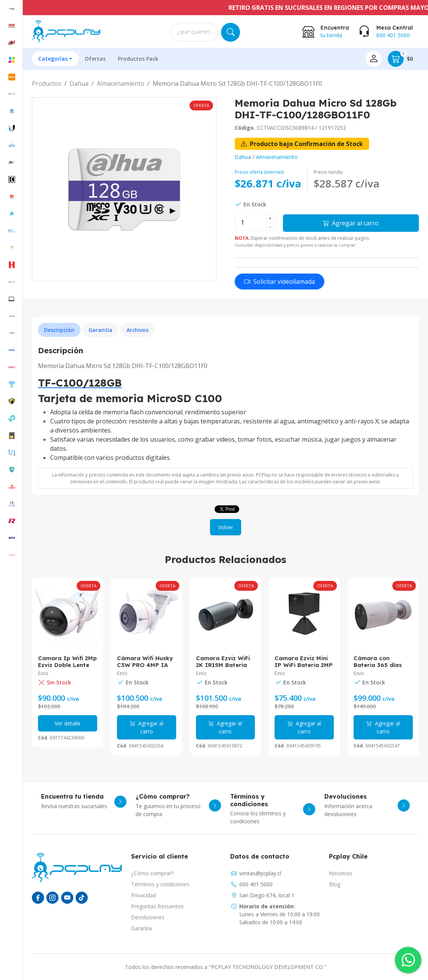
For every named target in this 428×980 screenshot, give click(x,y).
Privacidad (144, 895)
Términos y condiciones (160, 884)
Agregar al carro (351, 223)
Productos (47, 83)
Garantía (141, 928)
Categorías (53, 59)
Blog (335, 884)
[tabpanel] (225, 404)
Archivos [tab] (137, 330)
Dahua (79, 83)
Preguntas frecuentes (157, 906)
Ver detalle (68, 723)
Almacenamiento (121, 83)
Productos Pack (138, 59)
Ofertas (95, 59)
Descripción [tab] (59, 330)
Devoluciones (148, 917)
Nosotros (341, 873)
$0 (400, 59)
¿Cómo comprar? (152, 873)
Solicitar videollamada (280, 282)
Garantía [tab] (100, 330)
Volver (226, 527)
